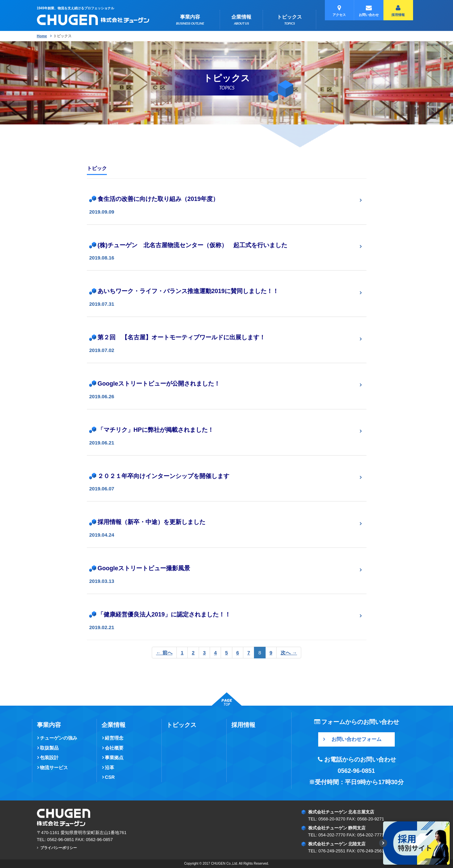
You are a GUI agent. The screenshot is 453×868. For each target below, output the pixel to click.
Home (42, 36)
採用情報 (398, 11)
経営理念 (114, 738)
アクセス (339, 11)
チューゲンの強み (59, 738)
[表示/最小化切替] (383, 843)
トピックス (289, 20)
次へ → (289, 653)
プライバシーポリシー (59, 848)
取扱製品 (49, 748)
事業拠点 (114, 758)
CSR (110, 777)
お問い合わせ (369, 11)
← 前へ (164, 653)
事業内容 (190, 20)
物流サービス (54, 768)
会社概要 (114, 748)
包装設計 (49, 758)
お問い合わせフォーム (356, 739)
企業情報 (241, 20)
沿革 (110, 768)
